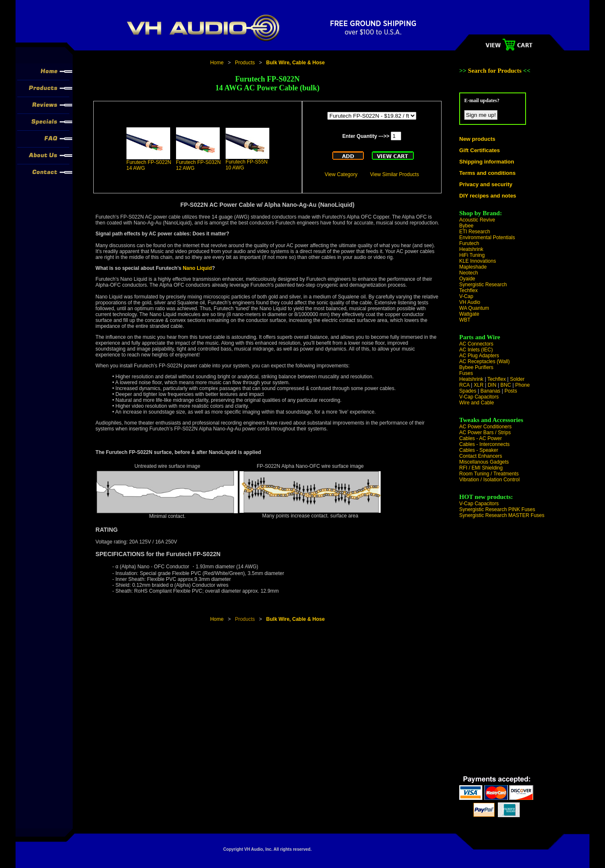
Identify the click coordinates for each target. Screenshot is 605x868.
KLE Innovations (477, 261)
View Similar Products (395, 174)
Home (217, 63)
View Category (341, 174)
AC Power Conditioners (485, 427)
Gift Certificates (480, 150)
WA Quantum (474, 308)
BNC (506, 385)
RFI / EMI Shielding (481, 468)
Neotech (469, 273)
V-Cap (466, 296)
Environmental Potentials (487, 237)
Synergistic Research (483, 285)
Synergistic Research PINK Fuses (497, 509)
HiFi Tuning (472, 255)
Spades (468, 391)
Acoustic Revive (477, 220)
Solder (517, 379)
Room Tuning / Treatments (489, 474)
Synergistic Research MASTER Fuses (502, 515)
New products (477, 139)
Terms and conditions (487, 173)
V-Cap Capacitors (479, 397)
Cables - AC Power (480, 438)
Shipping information (487, 162)
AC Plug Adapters (479, 356)
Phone (522, 385)
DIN (492, 385)
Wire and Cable (477, 403)
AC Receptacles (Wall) (484, 361)
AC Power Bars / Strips (485, 433)
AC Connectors (476, 344)
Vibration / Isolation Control (489, 480)
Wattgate (469, 314)
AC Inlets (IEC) (476, 350)
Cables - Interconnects (484, 444)
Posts (511, 391)
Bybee (466, 226)
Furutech (469, 243)
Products (245, 63)
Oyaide (467, 279)
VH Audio (470, 302)
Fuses (466, 373)
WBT (465, 320)
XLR (478, 385)
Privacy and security (486, 184)
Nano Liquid (197, 268)
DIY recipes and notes (488, 196)
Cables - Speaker (479, 450)
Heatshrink (471, 249)
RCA (464, 385)
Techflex (468, 290)
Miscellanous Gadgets (484, 462)
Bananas (491, 391)
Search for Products (496, 71)
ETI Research (475, 232)
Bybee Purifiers (476, 367)
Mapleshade (473, 267)
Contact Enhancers (481, 456)
